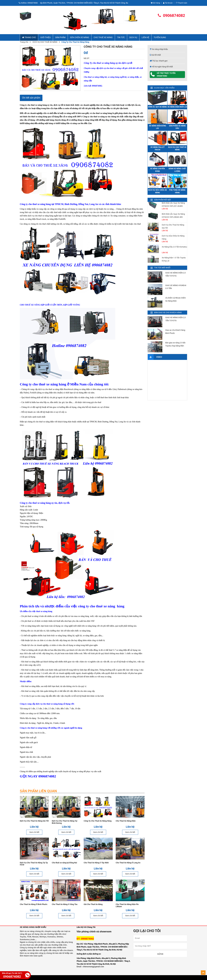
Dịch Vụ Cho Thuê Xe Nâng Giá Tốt (34, 821)
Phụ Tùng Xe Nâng (169, 222)
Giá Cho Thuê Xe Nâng (93, 904)
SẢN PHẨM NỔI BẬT (163, 200)
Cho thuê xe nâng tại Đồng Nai (64, 863)
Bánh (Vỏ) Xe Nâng (170, 233)
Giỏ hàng (155, 3)
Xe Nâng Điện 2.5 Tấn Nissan (174, 255)
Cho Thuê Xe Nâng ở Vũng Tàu (64, 904)
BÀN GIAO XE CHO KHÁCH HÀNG (168, 312)
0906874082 (171, 16)
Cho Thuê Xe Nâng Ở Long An (128, 863)
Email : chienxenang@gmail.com (90, 967)
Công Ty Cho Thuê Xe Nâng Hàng (98, 821)
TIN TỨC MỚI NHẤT (162, 268)
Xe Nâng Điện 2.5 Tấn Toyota (174, 211)
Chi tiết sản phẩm (31, 98)
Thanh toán (181, 3)
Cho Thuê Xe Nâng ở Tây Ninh (96, 863)
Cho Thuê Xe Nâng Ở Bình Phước (34, 904)
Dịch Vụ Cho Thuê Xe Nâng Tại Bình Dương (64, 822)
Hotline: (28, 3)
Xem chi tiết (34, 832)
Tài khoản (168, 3)
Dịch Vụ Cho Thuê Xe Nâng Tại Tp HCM (34, 864)
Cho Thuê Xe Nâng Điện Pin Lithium (127, 905)
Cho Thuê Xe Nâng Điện (125, 821)
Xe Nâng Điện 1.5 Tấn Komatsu (171, 245)
